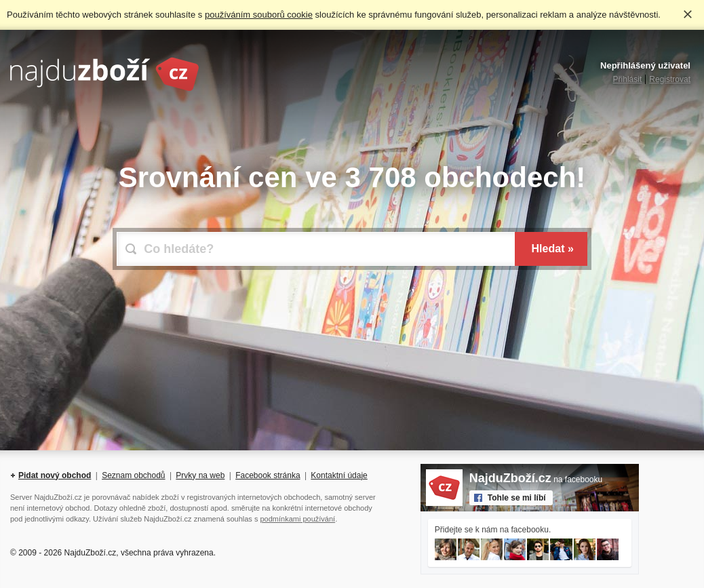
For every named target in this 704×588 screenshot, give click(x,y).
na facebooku (536, 479)
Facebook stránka (268, 475)
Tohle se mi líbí (517, 498)
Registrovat (670, 79)
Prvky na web (200, 475)
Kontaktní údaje (339, 475)
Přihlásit (628, 79)
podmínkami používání (297, 519)
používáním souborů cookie (259, 15)
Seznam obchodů (133, 475)
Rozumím (688, 14)
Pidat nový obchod (55, 475)
